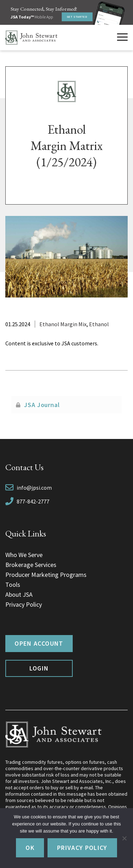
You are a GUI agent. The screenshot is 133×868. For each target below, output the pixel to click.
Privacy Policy (24, 604)
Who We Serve (24, 555)
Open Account (39, 643)
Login (39, 668)
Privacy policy (82, 848)
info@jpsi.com (34, 488)
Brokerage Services (31, 565)
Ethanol (99, 324)
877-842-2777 (33, 501)
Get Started (77, 17)
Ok (30, 848)
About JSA (19, 594)
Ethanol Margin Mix (63, 324)
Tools (13, 585)
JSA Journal (42, 405)
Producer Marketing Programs (46, 575)
